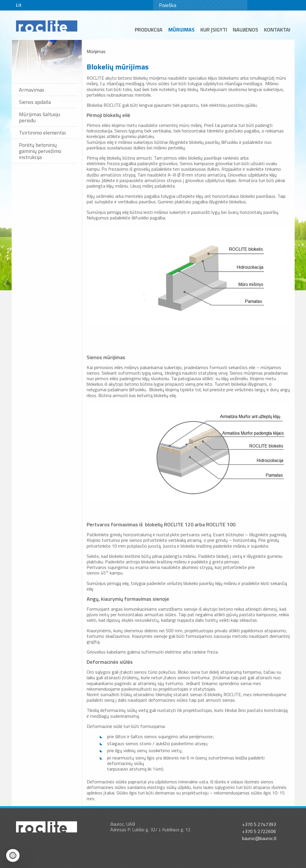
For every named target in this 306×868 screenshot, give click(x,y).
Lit (19, 5)
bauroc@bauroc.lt (259, 838)
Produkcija (149, 30)
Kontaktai (277, 30)
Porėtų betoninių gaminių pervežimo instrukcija (40, 151)
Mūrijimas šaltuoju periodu (40, 117)
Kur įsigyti (214, 30)
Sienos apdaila (35, 102)
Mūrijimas (181, 30)
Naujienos (245, 30)
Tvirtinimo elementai (42, 133)
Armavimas (32, 90)
